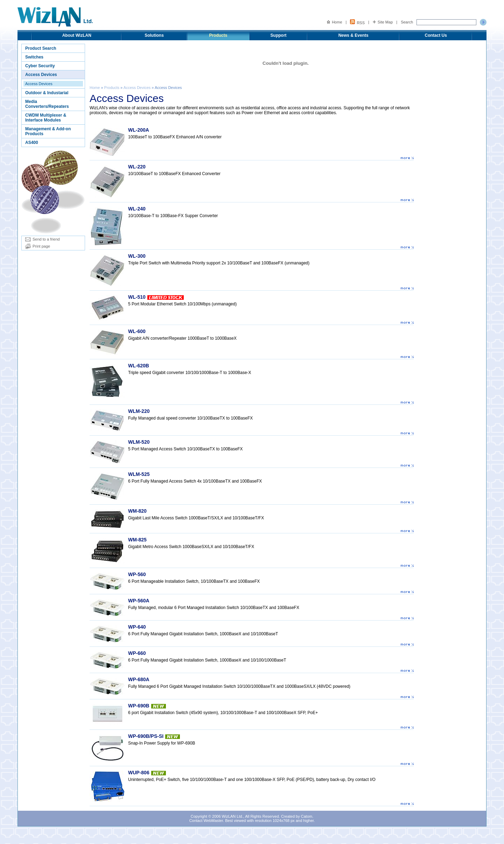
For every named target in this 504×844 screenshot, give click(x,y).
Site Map (383, 22)
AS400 (32, 143)
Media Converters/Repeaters (47, 104)
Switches (34, 57)
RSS (357, 22)
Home (334, 22)
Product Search (41, 48)
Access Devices (41, 75)
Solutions (154, 35)
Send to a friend (43, 239)
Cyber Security (40, 66)
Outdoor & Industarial (47, 93)
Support (279, 35)
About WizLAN (77, 35)
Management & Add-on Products (48, 131)
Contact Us (436, 35)
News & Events (353, 35)
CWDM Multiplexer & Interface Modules (46, 118)
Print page (38, 246)
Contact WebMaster (206, 821)
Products (218, 35)
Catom (307, 816)
